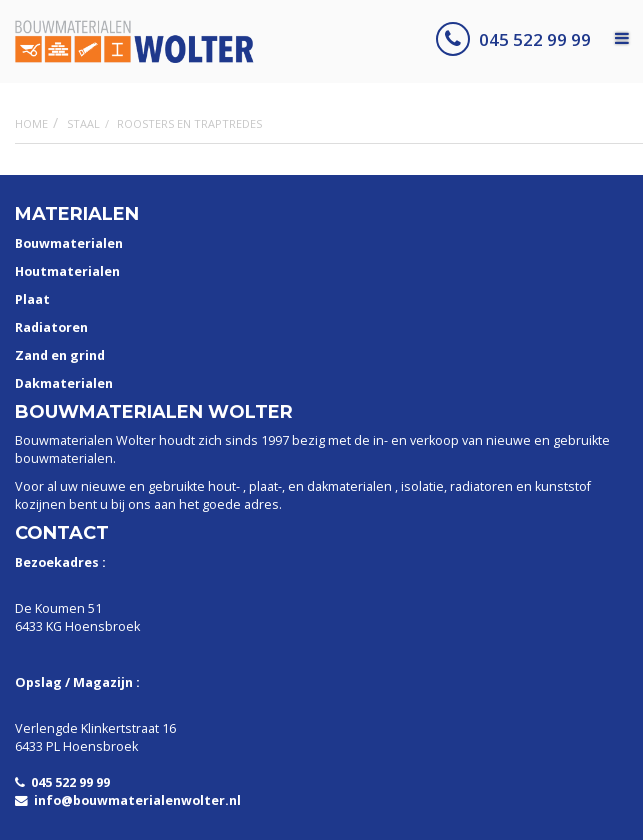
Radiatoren (51, 327)
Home (31, 123)
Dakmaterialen (64, 383)
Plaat (32, 299)
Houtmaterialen (67, 271)
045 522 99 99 (513, 39)
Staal (83, 123)
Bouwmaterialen (69, 243)
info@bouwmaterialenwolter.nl (128, 800)
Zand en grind (60, 355)
